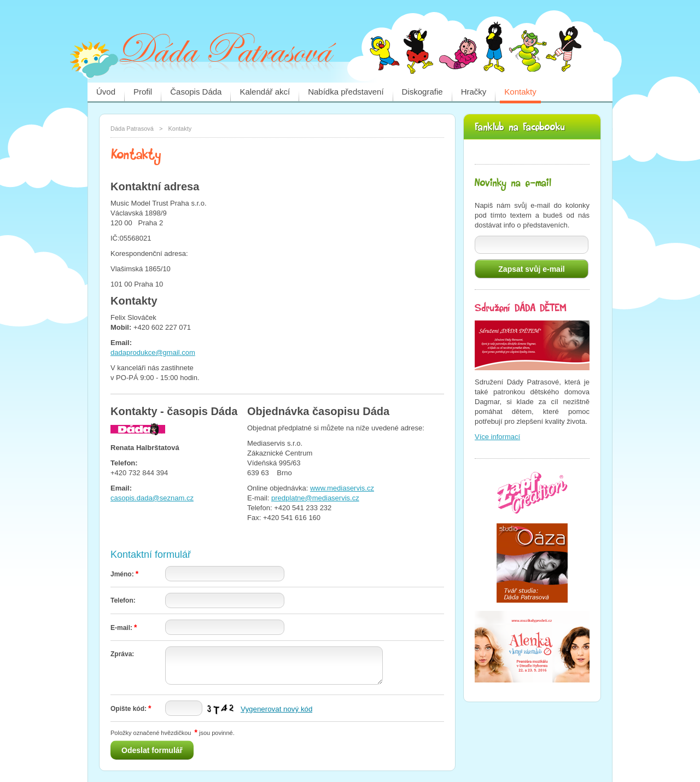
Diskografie (422, 92)
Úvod (106, 92)
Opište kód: (131, 709)
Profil (143, 92)
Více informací (497, 437)
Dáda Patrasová (132, 129)
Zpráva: (122, 654)
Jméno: (124, 574)
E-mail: (124, 628)
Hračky (474, 92)
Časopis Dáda (196, 92)
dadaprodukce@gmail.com (153, 352)
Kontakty (520, 92)
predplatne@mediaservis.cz (315, 498)
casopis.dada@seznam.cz (152, 498)
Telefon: (123, 600)
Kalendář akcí (265, 92)
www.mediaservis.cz (342, 488)
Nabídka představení (346, 92)
